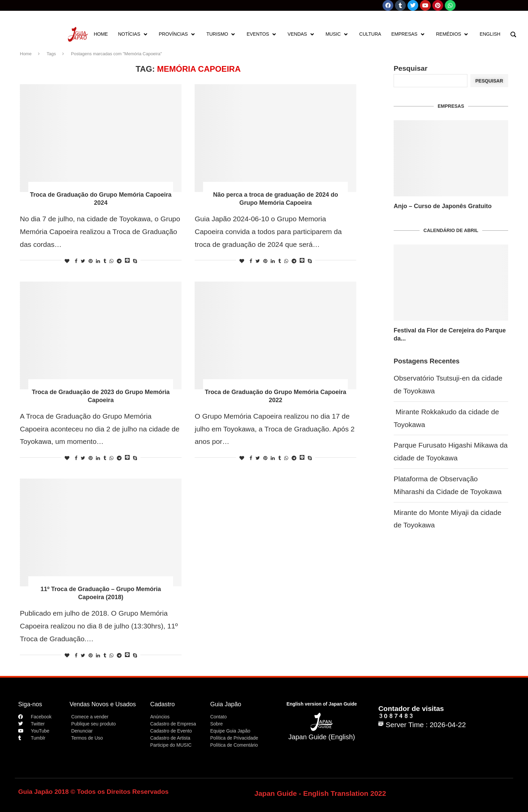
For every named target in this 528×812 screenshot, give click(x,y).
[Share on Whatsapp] (111, 261)
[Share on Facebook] (76, 261)
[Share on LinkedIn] (98, 261)
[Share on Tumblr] (105, 261)
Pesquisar (410, 68)
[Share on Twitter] (83, 261)
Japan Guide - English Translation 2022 (320, 793)
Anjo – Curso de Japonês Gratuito (443, 206)
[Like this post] (67, 261)
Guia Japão (226, 704)
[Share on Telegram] (119, 261)
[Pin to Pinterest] (91, 261)
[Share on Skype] (135, 261)
